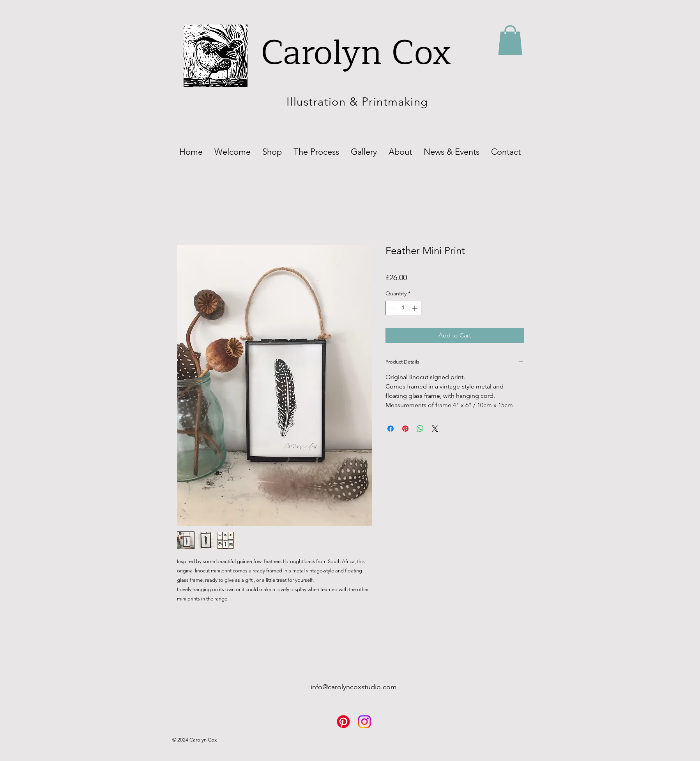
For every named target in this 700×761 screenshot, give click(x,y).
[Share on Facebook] (391, 429)
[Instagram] (364, 722)
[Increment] (415, 308)
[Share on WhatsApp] (420, 429)
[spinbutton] (403, 308)
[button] (510, 40)
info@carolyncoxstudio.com (354, 687)
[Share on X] (435, 429)
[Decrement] (392, 308)
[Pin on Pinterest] (405, 429)
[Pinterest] (343, 722)
